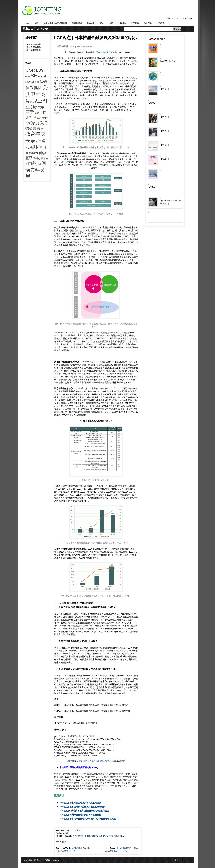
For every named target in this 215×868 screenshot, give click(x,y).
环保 (38, 147)
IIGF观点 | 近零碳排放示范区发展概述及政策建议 (82, 807)
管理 (43, 158)
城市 (37, 23)
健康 (38, 88)
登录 (177, 860)
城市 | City (103, 836)
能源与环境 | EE (116, 836)
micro (28, 77)
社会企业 (91, 23)
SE (34, 76)
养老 (32, 102)
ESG (40, 70)
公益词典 (122, 23)
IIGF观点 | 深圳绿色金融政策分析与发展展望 (80, 815)
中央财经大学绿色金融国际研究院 (101, 52)
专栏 (111, 23)
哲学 (33, 118)
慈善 (40, 128)
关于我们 (135, 23)
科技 (37, 158)
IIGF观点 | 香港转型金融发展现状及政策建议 (80, 803)
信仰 (29, 88)
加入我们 (148, 23)
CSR (30, 70)
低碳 (43, 81)
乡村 (37, 82)
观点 (102, 23)
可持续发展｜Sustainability (85, 836)
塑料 (39, 118)
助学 (41, 107)
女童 (28, 123)
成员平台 (161, 23)
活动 (29, 147)
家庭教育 (40, 123)
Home (27, 23)
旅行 (34, 141)
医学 (30, 112)
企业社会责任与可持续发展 (55, 23)
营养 (39, 164)
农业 (38, 101)
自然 (32, 163)
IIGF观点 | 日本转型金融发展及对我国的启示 (96, 38)
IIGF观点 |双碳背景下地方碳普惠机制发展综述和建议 (84, 811)
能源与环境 (77, 23)
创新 (34, 107)
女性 (45, 118)
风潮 (34, 860)
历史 (37, 113)
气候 (41, 141)
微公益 (31, 128)
